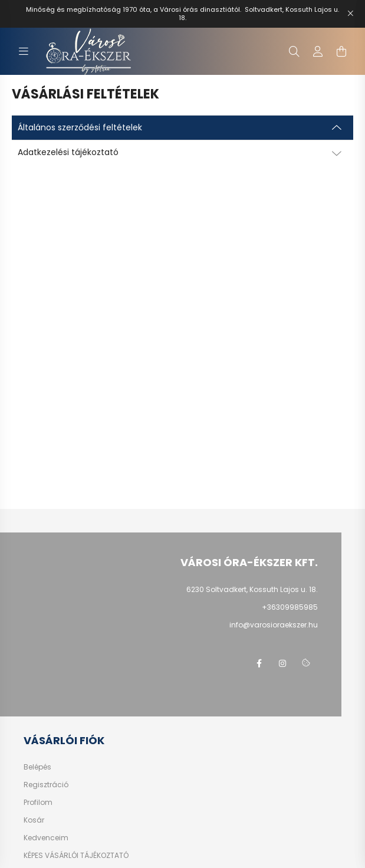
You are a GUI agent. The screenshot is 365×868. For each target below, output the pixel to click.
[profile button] (318, 51)
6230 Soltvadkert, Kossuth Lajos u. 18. (252, 589)
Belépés (37, 767)
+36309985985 (290, 607)
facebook (259, 663)
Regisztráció (46, 785)
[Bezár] (350, 14)
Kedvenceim (46, 838)
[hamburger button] (24, 51)
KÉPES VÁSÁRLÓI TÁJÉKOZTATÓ (76, 856)
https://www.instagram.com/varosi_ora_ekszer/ (282, 663)
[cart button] (341, 51)
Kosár (34, 820)
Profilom (38, 803)
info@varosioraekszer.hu (274, 625)
